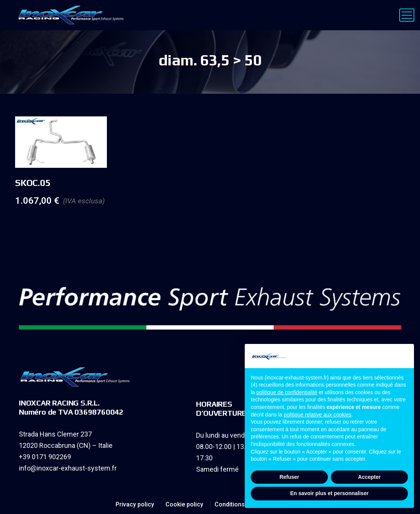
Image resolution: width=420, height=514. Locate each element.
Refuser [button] (289, 477)
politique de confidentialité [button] (287, 392)
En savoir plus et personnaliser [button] (329, 493)
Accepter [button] (369, 477)
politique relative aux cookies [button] (317, 415)
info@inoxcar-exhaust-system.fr (68, 468)
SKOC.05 (33, 183)
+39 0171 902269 (45, 457)
